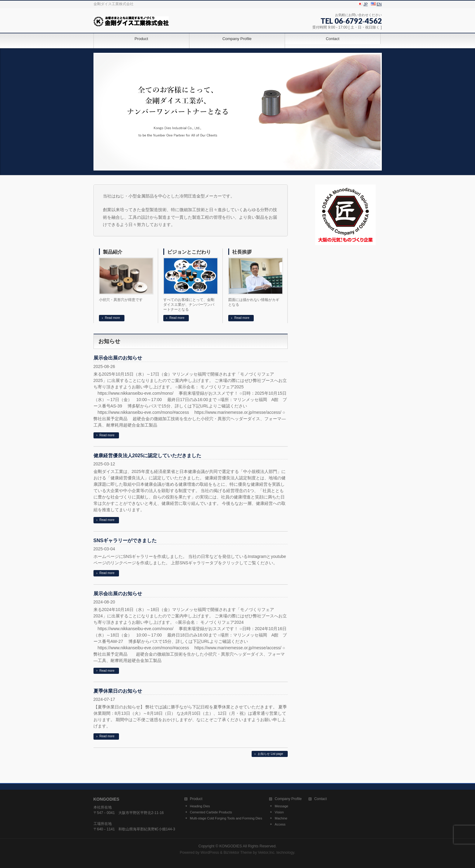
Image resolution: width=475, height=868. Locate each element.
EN (379, 4)
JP (366, 4)
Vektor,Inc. (267, 853)
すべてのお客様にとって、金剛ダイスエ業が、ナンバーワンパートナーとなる (189, 305)
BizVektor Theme (238, 853)
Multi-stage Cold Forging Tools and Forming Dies (226, 818)
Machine (281, 818)
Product (196, 799)
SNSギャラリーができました (125, 540)
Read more (112, 318)
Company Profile (288, 799)
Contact (320, 799)
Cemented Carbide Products (211, 812)
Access (280, 824)
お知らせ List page (270, 754)
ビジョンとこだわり (189, 252)
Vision (279, 812)
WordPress (210, 853)
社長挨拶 (242, 252)
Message (282, 806)
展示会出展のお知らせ (118, 358)
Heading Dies (200, 806)
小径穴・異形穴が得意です (121, 300)
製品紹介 (113, 252)
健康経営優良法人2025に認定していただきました (148, 456)
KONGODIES (231, 846)
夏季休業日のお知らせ (118, 691)
